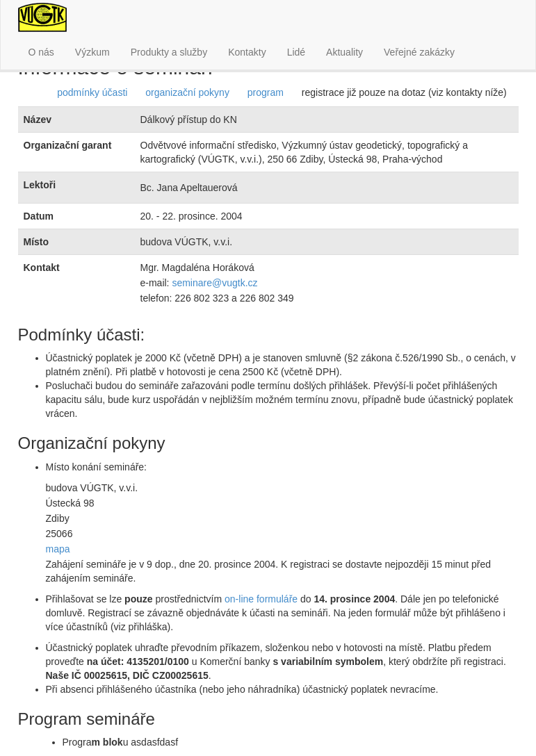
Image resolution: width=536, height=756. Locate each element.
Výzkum (92, 52)
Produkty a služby (169, 52)
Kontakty (247, 52)
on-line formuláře (261, 599)
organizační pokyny (187, 92)
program (266, 92)
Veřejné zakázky (419, 52)
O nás (41, 52)
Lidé (296, 52)
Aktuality (344, 52)
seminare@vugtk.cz (214, 283)
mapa (58, 549)
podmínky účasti (92, 92)
